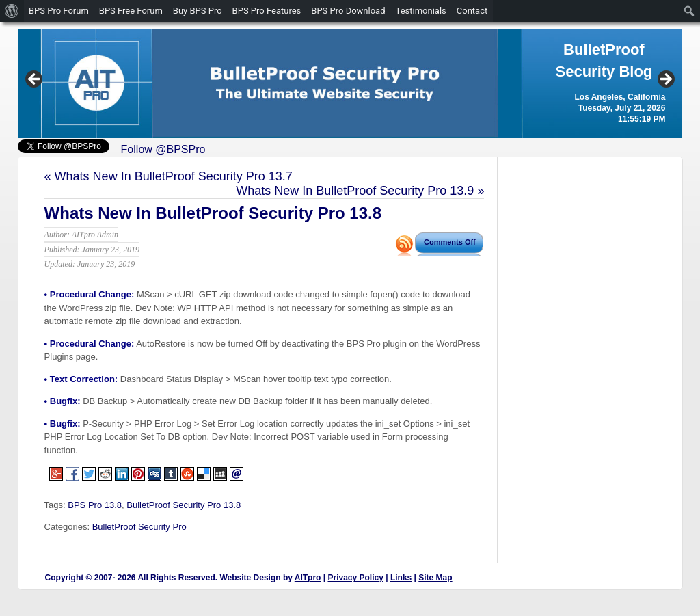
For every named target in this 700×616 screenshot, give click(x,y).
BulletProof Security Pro (139, 527)
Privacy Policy (355, 578)
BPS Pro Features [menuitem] (267, 11)
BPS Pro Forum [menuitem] (59, 11)
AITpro (308, 578)
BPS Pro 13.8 (95, 505)
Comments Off (450, 242)
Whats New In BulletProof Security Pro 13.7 (174, 176)
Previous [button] (35, 80)
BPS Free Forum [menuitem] (131, 11)
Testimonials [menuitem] (421, 11)
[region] (350, 83)
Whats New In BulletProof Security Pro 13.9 (355, 191)
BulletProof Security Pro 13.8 (184, 505)
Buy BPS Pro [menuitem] (198, 11)
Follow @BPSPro (163, 149)
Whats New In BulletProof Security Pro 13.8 (213, 213)
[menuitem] (12, 11)
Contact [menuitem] (472, 11)
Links (401, 578)
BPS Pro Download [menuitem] (348, 11)
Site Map (435, 578)
